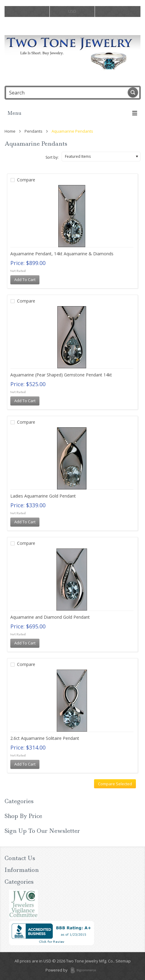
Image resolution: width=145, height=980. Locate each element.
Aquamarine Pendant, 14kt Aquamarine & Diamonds (62, 254)
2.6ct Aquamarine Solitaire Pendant (45, 738)
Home (10, 131)
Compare (26, 180)
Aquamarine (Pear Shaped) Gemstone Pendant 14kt (61, 375)
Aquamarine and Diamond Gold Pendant (50, 617)
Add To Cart (25, 280)
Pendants (34, 131)
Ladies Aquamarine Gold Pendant (43, 496)
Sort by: (52, 157)
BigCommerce (85, 971)
